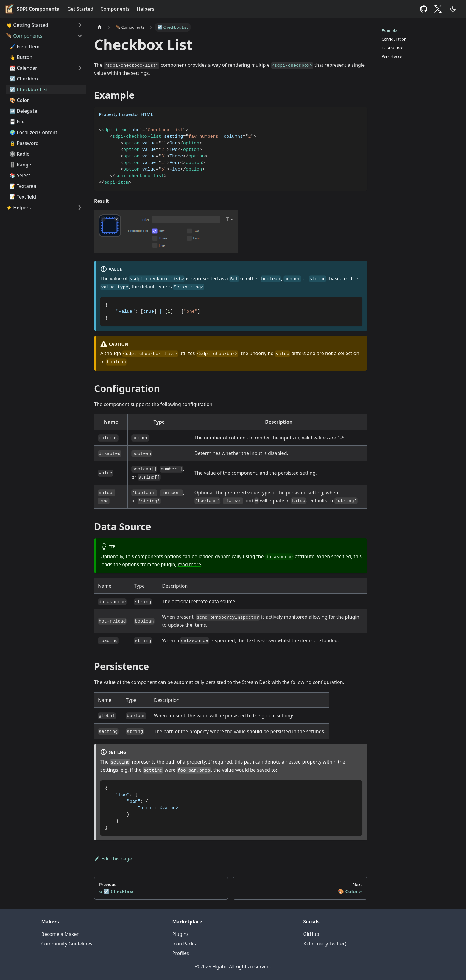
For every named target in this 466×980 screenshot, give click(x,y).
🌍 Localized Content (33, 132)
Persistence (392, 56)
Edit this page (113, 859)
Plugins (181, 934)
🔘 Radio (20, 154)
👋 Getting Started (27, 25)
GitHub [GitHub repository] (424, 9)
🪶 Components (24, 36)
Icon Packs (184, 944)
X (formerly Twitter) (325, 944)
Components (115, 9)
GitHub (311, 934)
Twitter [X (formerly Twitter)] (439, 9)
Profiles (181, 953)
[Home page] (100, 27)
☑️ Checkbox (24, 79)
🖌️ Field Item (25, 47)
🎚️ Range (20, 165)
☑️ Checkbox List (29, 89)
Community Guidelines (67, 944)
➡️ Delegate (23, 111)
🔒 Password (24, 143)
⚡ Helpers (18, 208)
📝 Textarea (23, 186)
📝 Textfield (23, 197)
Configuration (394, 39)
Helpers (145, 9)
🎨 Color (19, 100)
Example (389, 30)
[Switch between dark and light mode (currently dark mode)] (453, 9)
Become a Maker (60, 934)
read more (189, 564)
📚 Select (20, 175)
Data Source (393, 48)
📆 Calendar (23, 68)
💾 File (17, 122)
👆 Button (21, 57)
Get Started (80, 9)
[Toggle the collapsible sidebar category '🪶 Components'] (80, 36)
